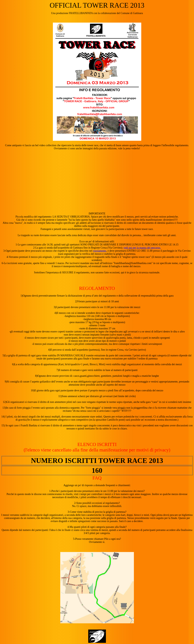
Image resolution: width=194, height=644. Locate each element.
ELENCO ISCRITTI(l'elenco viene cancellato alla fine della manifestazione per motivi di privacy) (97, 447)
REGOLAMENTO (97, 288)
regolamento (100, 251)
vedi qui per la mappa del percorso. (142, 248)
